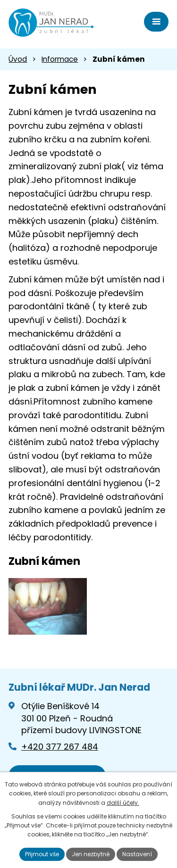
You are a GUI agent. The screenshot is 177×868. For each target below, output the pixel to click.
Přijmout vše (42, 854)
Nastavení (137, 854)
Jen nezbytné (91, 854)
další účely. (123, 803)
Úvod (18, 59)
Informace (60, 59)
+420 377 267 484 (60, 747)
